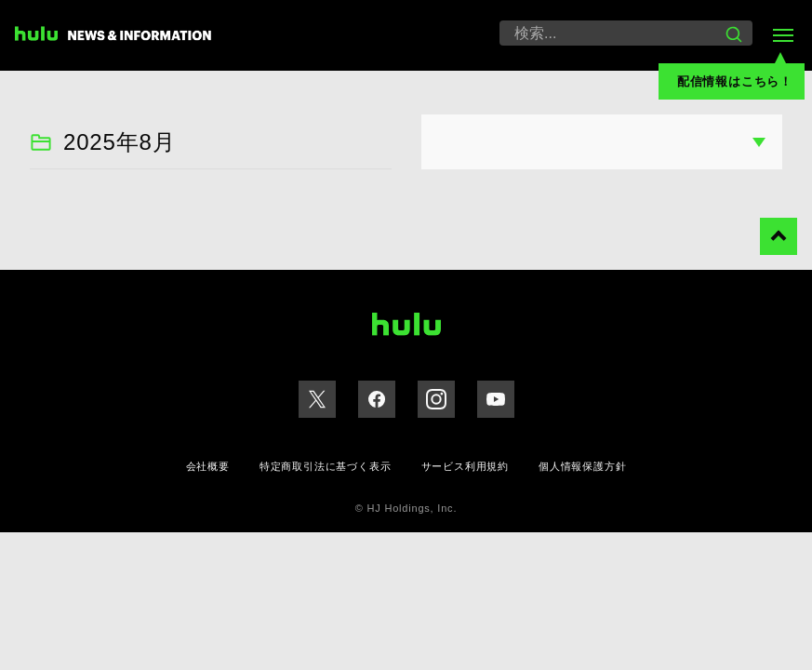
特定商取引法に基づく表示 (326, 466)
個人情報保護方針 (582, 466)
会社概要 (208, 466)
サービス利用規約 (465, 466)
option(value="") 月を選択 (602, 142)
